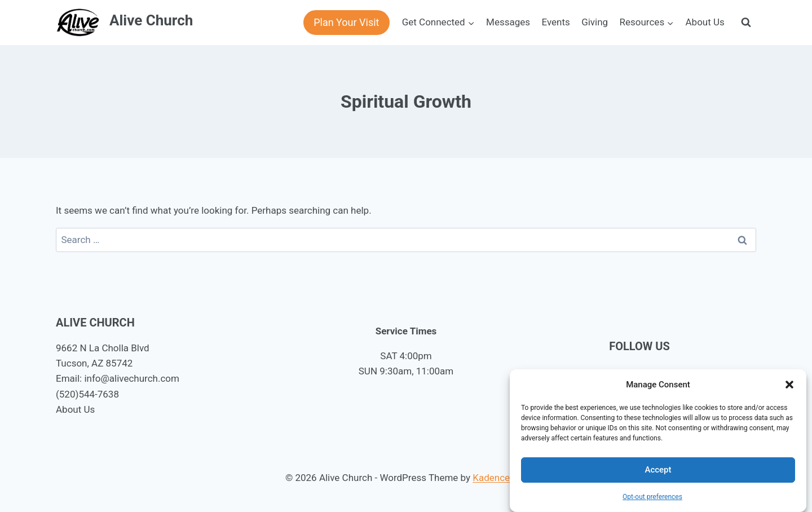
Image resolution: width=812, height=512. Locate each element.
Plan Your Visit (346, 22)
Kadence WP (500, 478)
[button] (789, 385)
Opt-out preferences (652, 497)
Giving (595, 22)
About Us (705, 22)
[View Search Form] (746, 23)
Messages (508, 22)
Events (555, 22)
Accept (658, 470)
